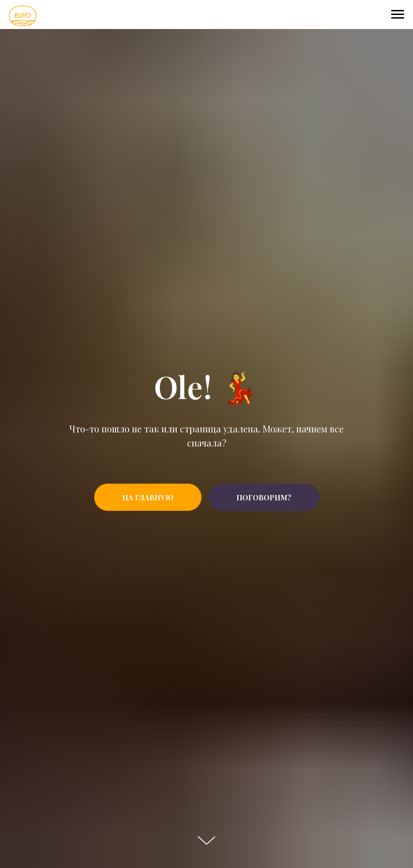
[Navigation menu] (398, 15)
